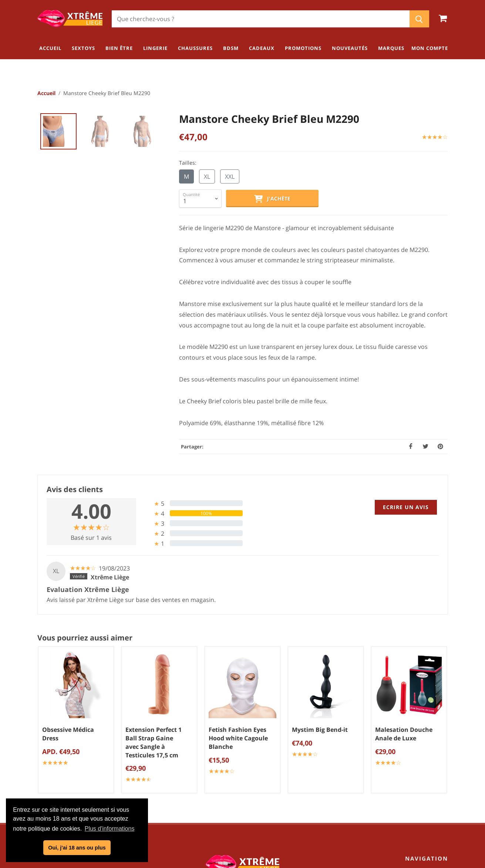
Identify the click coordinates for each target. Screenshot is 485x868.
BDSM (439, 779)
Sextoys (436, 730)
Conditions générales (245, 744)
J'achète (272, 199)
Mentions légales (245, 769)
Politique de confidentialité (245, 757)
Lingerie (436, 754)
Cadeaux (435, 791)
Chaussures (430, 767)
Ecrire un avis (406, 507)
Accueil (46, 93)
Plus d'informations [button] (110, 829)
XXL (230, 177)
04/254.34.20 (67, 767)
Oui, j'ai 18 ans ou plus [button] (77, 848)
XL (207, 177)
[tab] (192, 504)
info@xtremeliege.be (86, 779)
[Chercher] (261, 19)
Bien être (434, 742)
